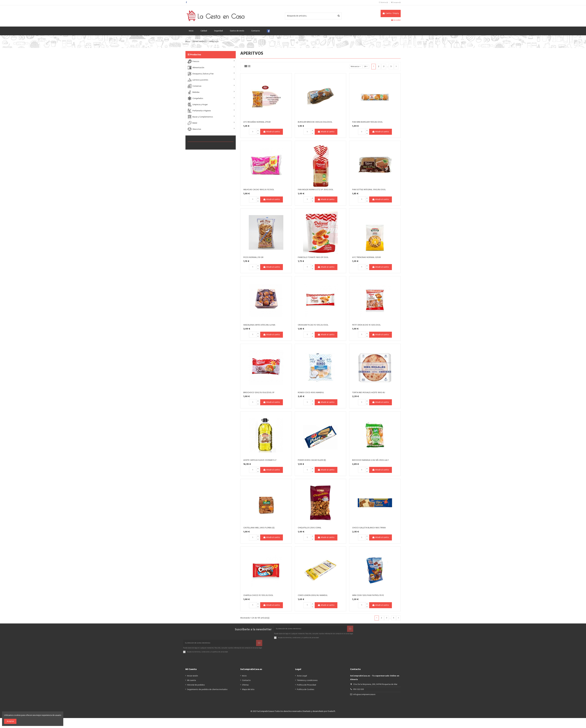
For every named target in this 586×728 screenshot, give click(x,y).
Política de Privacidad (306, 687)
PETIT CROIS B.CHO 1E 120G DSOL (366, 325)
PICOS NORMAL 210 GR (253, 257)
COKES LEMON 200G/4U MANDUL (313, 595)
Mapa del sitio (248, 692)
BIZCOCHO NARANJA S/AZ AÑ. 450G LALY (370, 460)
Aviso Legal (302, 679)
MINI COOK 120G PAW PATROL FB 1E (368, 595)
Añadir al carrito (272, 132)
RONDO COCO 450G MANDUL (311, 393)
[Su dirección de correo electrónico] (311, 630)
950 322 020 (359, 692)
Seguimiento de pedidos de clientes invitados (207, 692)
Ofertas (245, 687)
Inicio (244, 679)
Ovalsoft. (332, 714)
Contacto (246, 683)
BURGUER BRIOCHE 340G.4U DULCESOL (315, 122)
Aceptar (10, 721)
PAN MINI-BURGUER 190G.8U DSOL (367, 122)
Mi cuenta (191, 683)
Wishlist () (383, 2)
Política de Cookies (306, 692)
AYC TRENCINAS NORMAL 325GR (366, 257)
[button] (211, 61)
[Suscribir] (350, 630)
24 (365, 66)
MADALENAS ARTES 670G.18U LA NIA (259, 325)
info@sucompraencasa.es (364, 697)
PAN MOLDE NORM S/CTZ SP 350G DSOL (316, 190)
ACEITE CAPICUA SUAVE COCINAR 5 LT (260, 460)
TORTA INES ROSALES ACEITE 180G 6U (369, 393)
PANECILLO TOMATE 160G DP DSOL (313, 257)
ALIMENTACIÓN (196, 145)
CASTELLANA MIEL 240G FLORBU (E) (259, 528)
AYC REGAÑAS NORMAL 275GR (257, 122)
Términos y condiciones (307, 683)
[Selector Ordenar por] (354, 67)
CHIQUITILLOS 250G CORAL (310, 528)
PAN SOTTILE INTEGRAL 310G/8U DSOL (369, 190)
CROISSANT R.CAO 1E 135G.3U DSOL (313, 325)
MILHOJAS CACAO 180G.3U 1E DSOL (259, 190)
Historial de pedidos (196, 687)
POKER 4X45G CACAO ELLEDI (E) (312, 460)
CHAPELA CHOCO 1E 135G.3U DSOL (258, 595)
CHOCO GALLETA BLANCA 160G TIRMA (369, 528)
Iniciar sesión (193, 679)
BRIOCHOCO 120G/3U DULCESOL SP (259, 393)
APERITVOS (211, 139)
